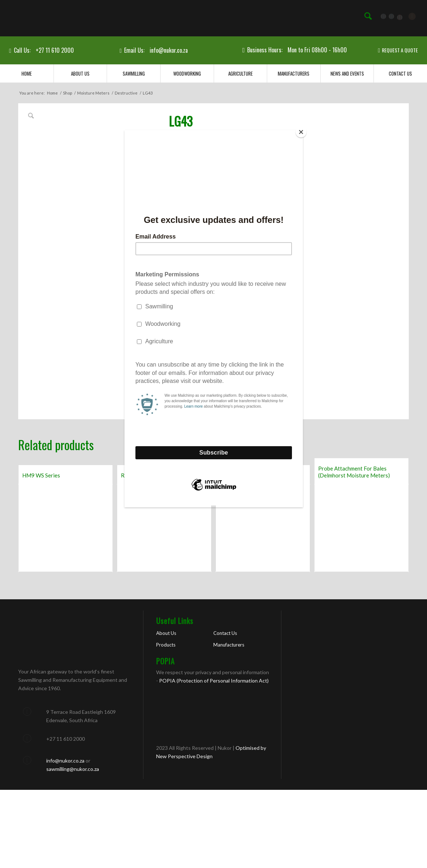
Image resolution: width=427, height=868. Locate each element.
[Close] (301, 132)
